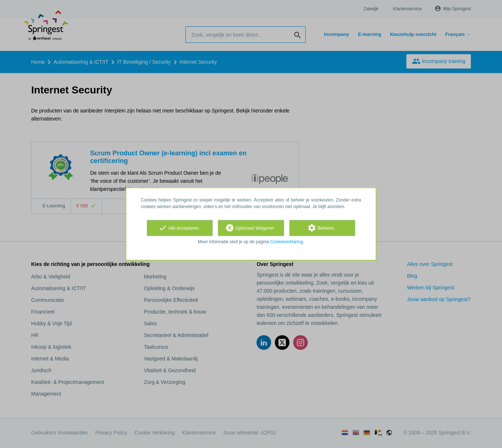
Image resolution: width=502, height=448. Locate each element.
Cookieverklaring (286, 242)
